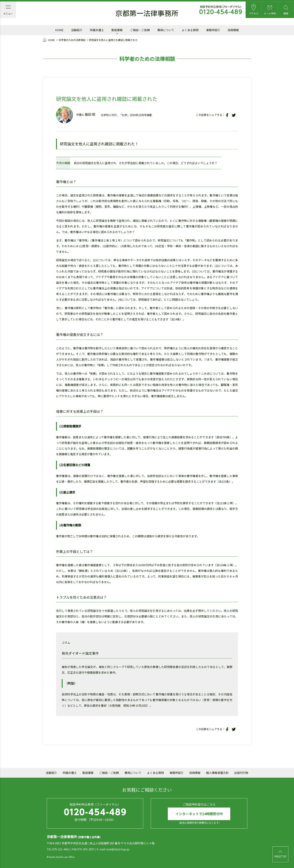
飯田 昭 (90, 114)
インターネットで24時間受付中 (199, 814)
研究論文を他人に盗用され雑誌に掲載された (113, 40)
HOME (49, 40)
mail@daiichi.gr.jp (118, 849)
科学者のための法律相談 (72, 40)
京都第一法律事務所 (147, 14)
